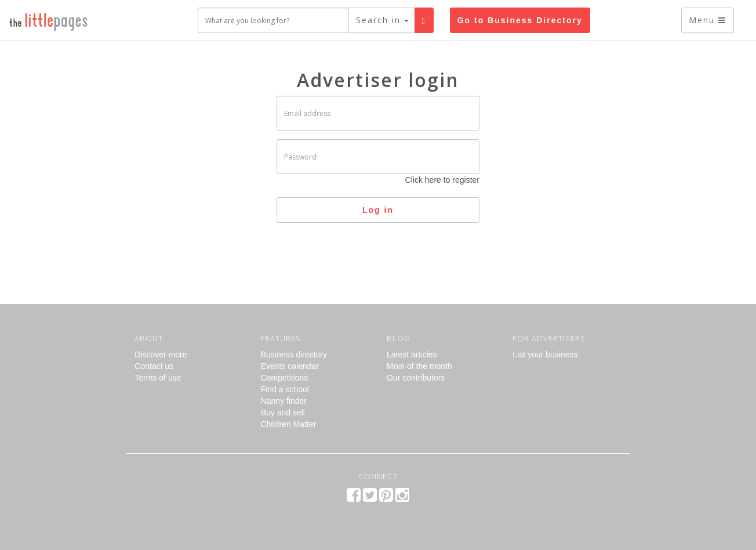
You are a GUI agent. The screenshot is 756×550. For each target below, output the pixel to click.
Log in (378, 210)
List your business (545, 354)
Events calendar (290, 366)
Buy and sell (283, 412)
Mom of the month (419, 366)
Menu (708, 20)
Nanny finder (284, 401)
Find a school (285, 389)
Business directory (294, 354)
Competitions (285, 378)
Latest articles (412, 354)
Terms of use (158, 378)
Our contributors (416, 378)
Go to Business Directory (520, 20)
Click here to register (442, 180)
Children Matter (289, 424)
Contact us (154, 366)
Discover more (161, 354)
